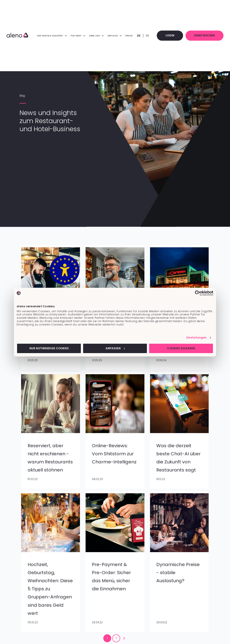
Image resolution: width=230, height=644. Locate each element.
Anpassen (115, 348)
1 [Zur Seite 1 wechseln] (107, 638)
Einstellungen (196, 337)
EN (150, 36)
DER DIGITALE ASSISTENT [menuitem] (54, 36)
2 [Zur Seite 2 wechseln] (116, 638)
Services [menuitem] (117, 36)
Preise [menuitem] (131, 36)
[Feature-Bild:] (51, 432)
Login (172, 35)
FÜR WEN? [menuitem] (80, 36)
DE (141, 36)
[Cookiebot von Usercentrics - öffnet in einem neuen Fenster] (194, 293)
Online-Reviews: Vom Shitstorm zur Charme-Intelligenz (114, 454)
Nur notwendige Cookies (49, 348)
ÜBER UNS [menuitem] (98, 36)
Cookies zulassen (181, 348)
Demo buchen (205, 35)
